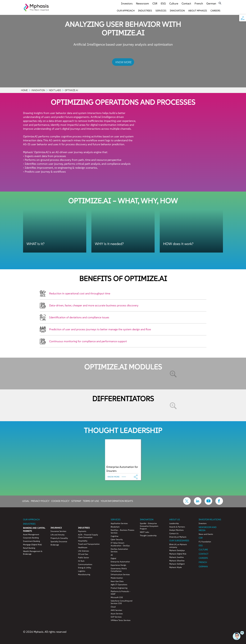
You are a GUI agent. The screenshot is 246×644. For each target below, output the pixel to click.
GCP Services (116, 617)
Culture (174, 3)
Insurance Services (58, 531)
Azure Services (117, 614)
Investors (127, 3)
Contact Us (174, 533)
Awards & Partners (177, 527)
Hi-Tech (81, 561)
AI (112, 555)
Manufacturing (84, 574)
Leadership (174, 523)
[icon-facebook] (219, 504)
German (211, 3)
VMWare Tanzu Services (121, 620)
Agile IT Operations (119, 585)
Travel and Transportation (89, 544)
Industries (145, 11)
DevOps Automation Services (119, 550)
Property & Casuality (59, 538)
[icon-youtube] (208, 504)
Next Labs (55, 90)
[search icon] (220, 3)
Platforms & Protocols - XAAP (121, 593)
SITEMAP (76, 501)
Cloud (113, 607)
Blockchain (115, 527)
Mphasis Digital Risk (178, 554)
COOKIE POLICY (60, 501)
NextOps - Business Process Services (122, 531)
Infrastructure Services (120, 574)
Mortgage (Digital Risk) (32, 545)
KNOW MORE (124, 62)
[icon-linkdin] (198, 504)
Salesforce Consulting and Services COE (122, 602)
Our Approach (126, 11)
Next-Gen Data (117, 581)
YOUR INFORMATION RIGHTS (117, 501)
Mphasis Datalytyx (177, 550)
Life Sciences (84, 551)
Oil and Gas (83, 554)
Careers (215, 11)
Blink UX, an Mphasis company (178, 546)
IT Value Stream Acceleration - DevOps (120, 544)
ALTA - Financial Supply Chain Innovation (88, 536)
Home (24, 90)
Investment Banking (31, 541)
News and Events (206, 534)
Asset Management (31, 534)
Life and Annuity (57, 535)
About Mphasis (198, 11)
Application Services (119, 523)
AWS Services (116, 610)
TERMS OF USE (91, 501)
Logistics (82, 571)
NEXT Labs (145, 532)
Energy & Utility (85, 568)
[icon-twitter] (187, 504)
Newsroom (142, 3)
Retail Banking (29, 548)
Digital (113, 558)
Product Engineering (119, 588)
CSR (155, 3)
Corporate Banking (31, 538)
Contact (186, 3)
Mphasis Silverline (177, 561)
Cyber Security (117, 539)
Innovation (177, 11)
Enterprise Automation (120, 562)
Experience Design (118, 565)
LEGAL (26, 501)
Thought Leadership (148, 535)
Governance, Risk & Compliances (119, 570)
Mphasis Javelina (176, 557)
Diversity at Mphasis (178, 537)
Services (161, 11)
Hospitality (83, 541)
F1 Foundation (205, 542)
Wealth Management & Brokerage (33, 553)
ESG (163, 3)
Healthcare (83, 547)
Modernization (117, 578)
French (199, 3)
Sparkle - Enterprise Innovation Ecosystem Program (149, 526)
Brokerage (55, 545)
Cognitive (115, 536)
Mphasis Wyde (176, 567)
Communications (85, 564)
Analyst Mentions (176, 530)
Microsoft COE (117, 597)
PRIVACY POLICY (40, 501)
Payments (82, 531)
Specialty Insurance (59, 541)
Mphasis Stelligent (177, 564)
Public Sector (84, 558)
